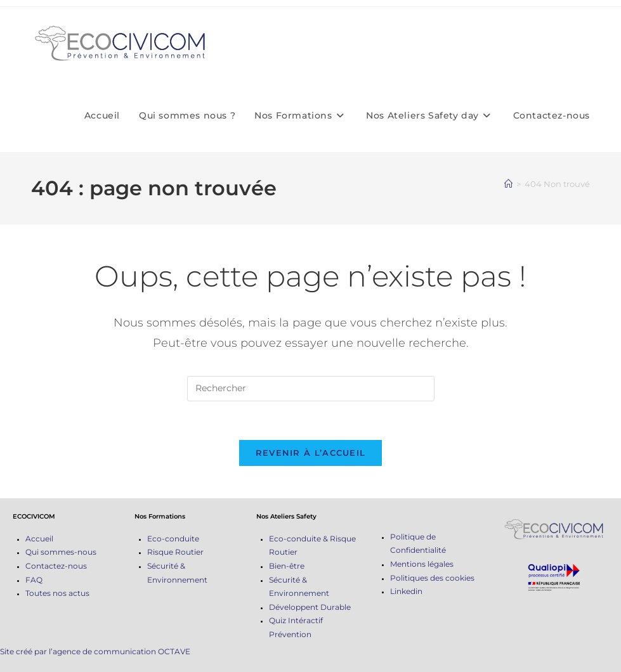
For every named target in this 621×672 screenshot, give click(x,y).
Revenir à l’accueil (311, 453)
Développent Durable (310, 607)
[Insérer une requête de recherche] (311, 389)
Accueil (39, 539)
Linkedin (406, 591)
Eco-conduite (173, 539)
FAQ (34, 580)
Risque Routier (175, 552)
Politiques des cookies (432, 578)
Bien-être (287, 566)
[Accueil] (508, 184)
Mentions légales (422, 564)
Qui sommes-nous (61, 552)
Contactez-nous (56, 566)
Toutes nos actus (57, 593)
